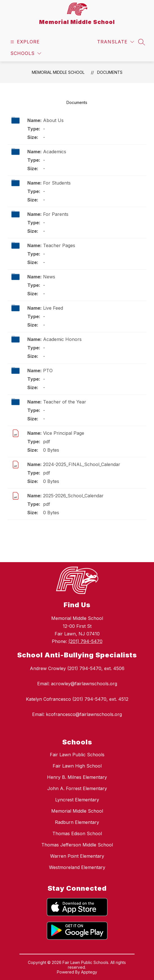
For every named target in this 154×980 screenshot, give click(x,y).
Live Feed (53, 308)
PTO (48, 371)
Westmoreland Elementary (77, 867)
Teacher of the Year (65, 402)
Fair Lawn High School (77, 766)
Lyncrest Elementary (77, 800)
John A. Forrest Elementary (77, 788)
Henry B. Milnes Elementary (77, 777)
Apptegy (89, 972)
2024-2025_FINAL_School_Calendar (82, 464)
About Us (53, 120)
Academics (55, 152)
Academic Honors (62, 339)
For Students (57, 183)
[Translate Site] (116, 42)
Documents (110, 72)
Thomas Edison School (77, 833)
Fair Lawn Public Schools (77, 755)
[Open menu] (24, 42)
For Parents (56, 214)
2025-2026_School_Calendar (73, 496)
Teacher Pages (59, 245)
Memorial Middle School (58, 72)
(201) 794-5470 (85, 641)
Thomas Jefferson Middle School (77, 845)
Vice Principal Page (64, 433)
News (49, 277)
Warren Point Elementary (77, 856)
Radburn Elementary (77, 822)
